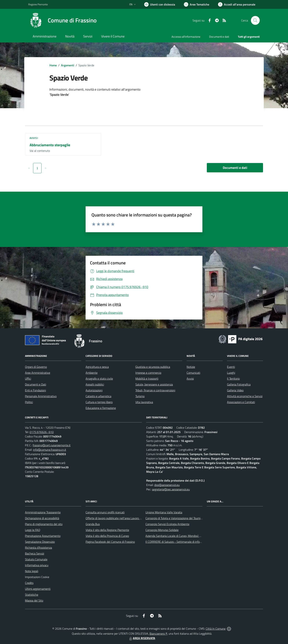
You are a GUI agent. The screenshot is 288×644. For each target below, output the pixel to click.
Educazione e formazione (101, 408)
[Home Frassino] (62, 20)
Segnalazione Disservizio (40, 542)
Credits (29, 583)
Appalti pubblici (95, 384)
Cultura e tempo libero (99, 402)
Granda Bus (93, 524)
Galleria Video (235, 390)
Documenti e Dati (36, 384)
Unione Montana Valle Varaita (164, 512)
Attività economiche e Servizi (245, 396)
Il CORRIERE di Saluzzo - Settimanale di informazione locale (182, 542)
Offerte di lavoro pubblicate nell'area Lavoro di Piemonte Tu (121, 518)
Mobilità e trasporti (147, 378)
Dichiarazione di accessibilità (42, 518)
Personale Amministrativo (41, 396)
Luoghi (231, 373)
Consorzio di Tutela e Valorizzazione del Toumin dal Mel (179, 518)
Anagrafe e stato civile (99, 378)
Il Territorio (233, 378)
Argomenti (68, 65)
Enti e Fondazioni (35, 390)
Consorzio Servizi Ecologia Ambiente (167, 524)
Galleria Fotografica (239, 384)
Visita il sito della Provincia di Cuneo (107, 536)
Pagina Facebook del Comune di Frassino (110, 542)
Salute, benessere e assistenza (154, 384)
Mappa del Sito (34, 600)
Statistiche (32, 595)
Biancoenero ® (158, 634)
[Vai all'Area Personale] (237, 4)
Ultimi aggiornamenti (38, 589)
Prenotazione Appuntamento (43, 536)
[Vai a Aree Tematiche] (197, 4)
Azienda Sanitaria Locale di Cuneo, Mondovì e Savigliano (180, 536)
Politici (29, 402)
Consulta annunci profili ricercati (105, 512)
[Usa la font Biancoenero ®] (160, 4)
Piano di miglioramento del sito (44, 524)
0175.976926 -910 (42, 432)
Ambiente (92, 373)
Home (53, 65)
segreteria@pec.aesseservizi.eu (171, 489)
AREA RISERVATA (142, 638)
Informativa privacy (37, 565)
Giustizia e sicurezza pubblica (153, 367)
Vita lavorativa (144, 402)
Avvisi (34, 138)
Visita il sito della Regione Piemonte (107, 530)
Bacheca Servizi (35, 553)
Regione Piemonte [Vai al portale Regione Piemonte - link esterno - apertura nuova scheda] (38, 4)
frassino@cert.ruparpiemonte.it (52, 445)
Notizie (191, 367)
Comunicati (193, 373)
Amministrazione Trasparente (43, 512)
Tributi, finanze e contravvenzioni (155, 390)
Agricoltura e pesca (97, 367)
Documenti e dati (235, 168)
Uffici (28, 378)
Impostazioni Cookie (37, 577)
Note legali (32, 571)
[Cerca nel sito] (255, 20)
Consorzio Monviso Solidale (162, 530)
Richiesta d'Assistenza (38, 548)
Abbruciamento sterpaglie (50, 145)
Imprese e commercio (148, 373)
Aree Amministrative (38, 373)
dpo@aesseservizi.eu (167, 485)
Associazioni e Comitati (241, 402)
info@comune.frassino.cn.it (50, 450)
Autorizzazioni (94, 390)
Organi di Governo (36, 367)
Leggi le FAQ (33, 530)
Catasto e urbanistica (98, 396)
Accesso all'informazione (186, 37)
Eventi (231, 367)
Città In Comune (216, 629)
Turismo (140, 396)
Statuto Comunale (36, 559)
